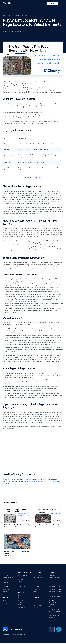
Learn (35, 594)
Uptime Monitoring (8, 575)
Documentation (38, 575)
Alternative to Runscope (56, 596)
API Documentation (39, 578)
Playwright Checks (8, 582)
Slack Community (54, 580)
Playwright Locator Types (17, 130)
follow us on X (45, 481)
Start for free (53, 3)
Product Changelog (54, 578)
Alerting (5, 591)
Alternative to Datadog (55, 587)
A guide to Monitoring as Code (56, 612)
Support (36, 603)
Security (21, 600)
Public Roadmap (53, 575)
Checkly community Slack (32, 481)
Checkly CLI (22, 579)
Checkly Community (14, 15)
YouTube (36, 608)
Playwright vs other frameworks (54, 616)
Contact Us (37, 600)
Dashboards (6, 594)
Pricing (20, 602)
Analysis (5, 600)
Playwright (26, 15)
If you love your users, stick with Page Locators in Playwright (30, 406)
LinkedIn (36, 610)
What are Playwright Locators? (20, 99)
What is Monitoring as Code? (24, 576)
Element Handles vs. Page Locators (22, 186)
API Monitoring (7, 580)
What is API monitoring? (55, 607)
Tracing (5, 603)
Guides (36, 580)
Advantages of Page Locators (19, 368)
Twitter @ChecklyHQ (39, 605)
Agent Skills (21, 582)
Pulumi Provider (23, 586)
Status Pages (7, 589)
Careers (21, 598)
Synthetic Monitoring (9, 578)
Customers (21, 605)
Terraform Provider (24, 584)
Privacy (20, 610)
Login (44, 3)
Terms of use (22, 607)
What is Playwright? (54, 609)
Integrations (22, 589)
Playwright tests (48, 414)
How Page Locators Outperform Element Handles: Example (30, 222)
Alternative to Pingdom (55, 594)
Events (35, 589)
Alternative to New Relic (56, 589)
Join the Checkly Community (19, 474)
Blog (4, 15)
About (20, 595)
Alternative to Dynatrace (56, 591)
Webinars (36, 587)
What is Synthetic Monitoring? (54, 604)
